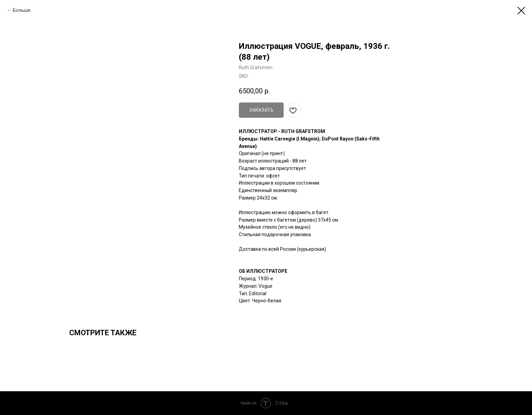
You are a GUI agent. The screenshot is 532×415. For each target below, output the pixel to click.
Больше (22, 10)
